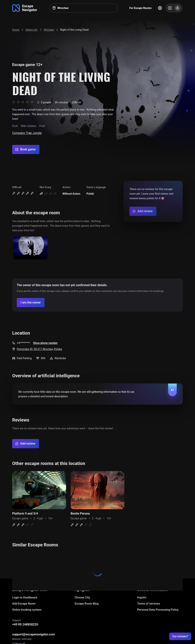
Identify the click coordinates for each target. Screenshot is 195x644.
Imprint (142, 597)
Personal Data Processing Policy (158, 610)
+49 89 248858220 (25, 624)
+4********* (23, 343)
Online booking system (27, 610)
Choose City (82, 597)
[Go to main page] (25, 8)
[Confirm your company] (31, 303)
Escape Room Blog (87, 604)
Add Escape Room (24, 604)
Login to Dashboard (25, 597)
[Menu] (174, 8)
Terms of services (149, 604)
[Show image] (30, 248)
